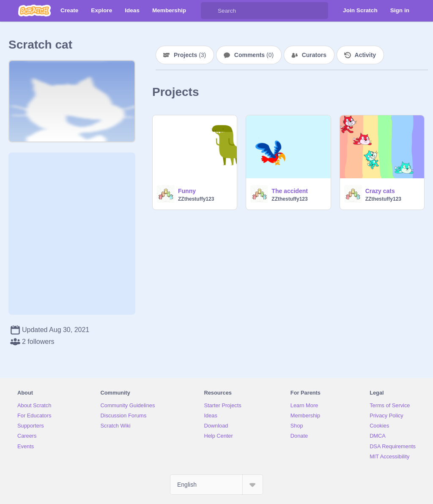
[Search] (209, 11)
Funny (187, 191)
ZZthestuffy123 (196, 199)
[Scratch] (34, 11)
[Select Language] (216, 485)
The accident (290, 191)
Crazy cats (380, 191)
